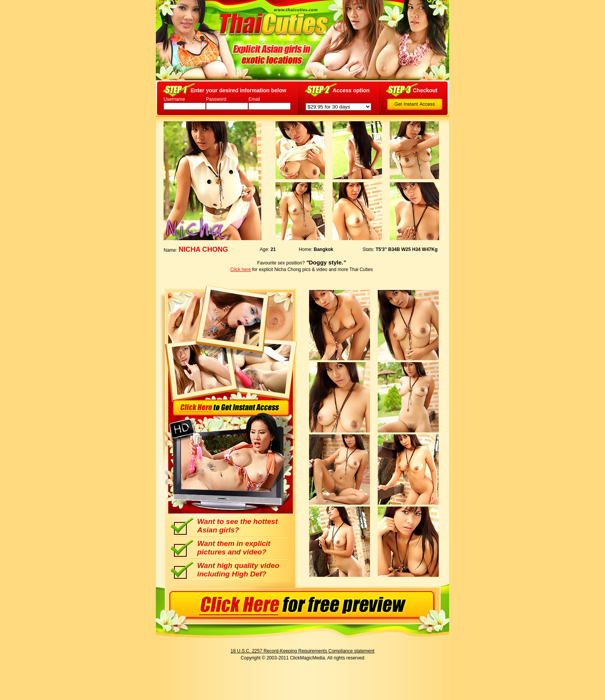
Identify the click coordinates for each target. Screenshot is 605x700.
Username (174, 99)
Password (216, 99)
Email (254, 99)
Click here (241, 269)
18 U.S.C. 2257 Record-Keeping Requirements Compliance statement (303, 651)
